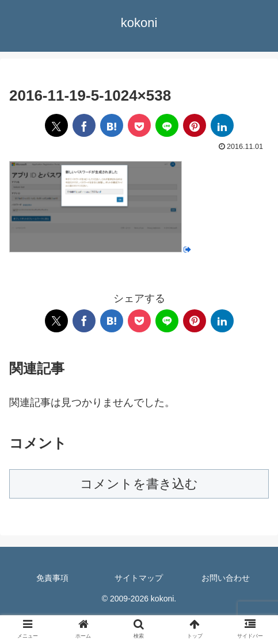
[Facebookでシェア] (84, 125)
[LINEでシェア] (167, 125)
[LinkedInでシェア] (222, 125)
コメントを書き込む (139, 484)
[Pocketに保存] (139, 125)
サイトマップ (139, 578)
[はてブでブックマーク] (112, 125)
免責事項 (52, 578)
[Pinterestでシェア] (195, 125)
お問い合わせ (226, 578)
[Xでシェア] (56, 125)
